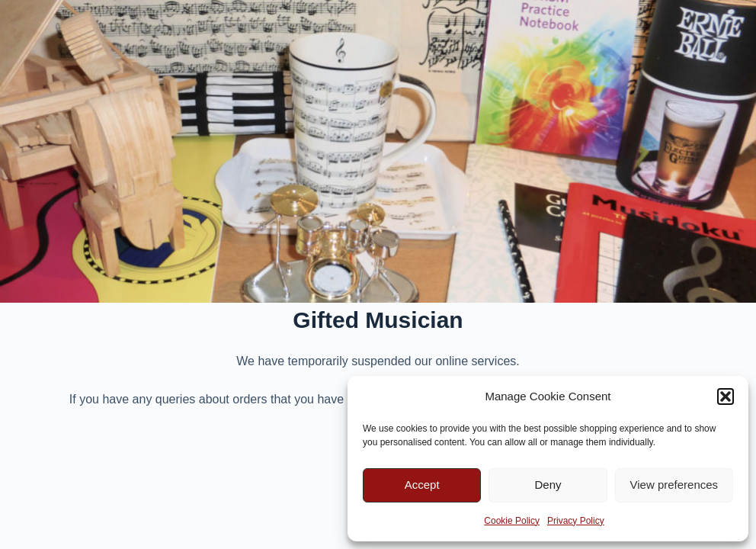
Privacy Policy (576, 521)
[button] (726, 396)
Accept (422, 485)
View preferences (674, 485)
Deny (548, 485)
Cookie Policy (512, 521)
